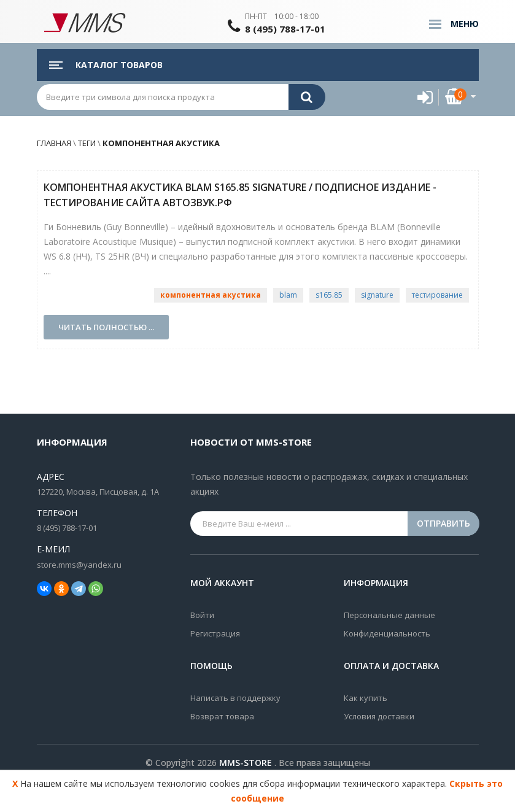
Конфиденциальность (387, 633)
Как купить (366, 698)
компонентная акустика (160, 143)
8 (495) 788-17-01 (285, 29)
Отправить (443, 523)
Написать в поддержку (235, 698)
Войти (202, 615)
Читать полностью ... (106, 327)
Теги (87, 143)
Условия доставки (379, 716)
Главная (54, 143)
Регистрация (215, 633)
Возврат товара (222, 716)
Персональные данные (389, 615)
